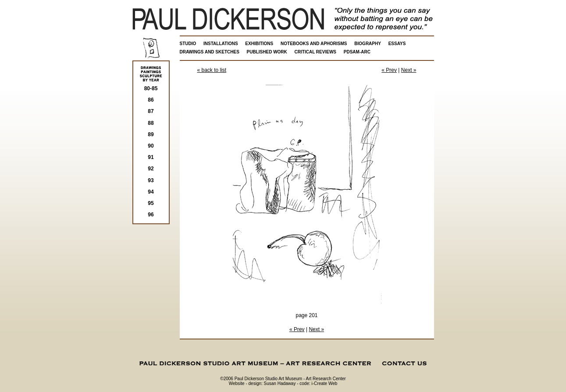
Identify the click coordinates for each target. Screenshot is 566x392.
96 (151, 215)
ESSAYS (397, 44)
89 (151, 134)
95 (151, 203)
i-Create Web (325, 383)
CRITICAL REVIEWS (315, 52)
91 (151, 157)
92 (151, 169)
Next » (409, 70)
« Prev (389, 70)
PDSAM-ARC (357, 52)
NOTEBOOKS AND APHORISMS (314, 44)
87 (151, 111)
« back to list (212, 70)
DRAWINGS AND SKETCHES (210, 52)
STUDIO (188, 44)
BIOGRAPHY (368, 44)
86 (151, 100)
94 (151, 192)
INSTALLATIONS (221, 44)
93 (151, 180)
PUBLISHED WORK (267, 52)
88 (151, 123)
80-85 (151, 88)
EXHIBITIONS (259, 44)
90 (151, 146)
